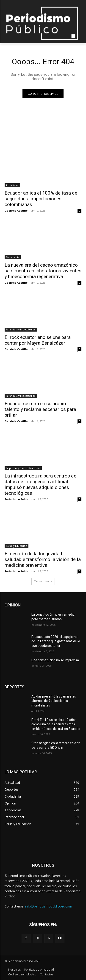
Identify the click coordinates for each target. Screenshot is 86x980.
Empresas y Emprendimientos (23, 468)
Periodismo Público (17, 499)
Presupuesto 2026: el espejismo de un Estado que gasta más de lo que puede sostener (56, 641)
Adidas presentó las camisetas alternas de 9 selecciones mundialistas (54, 701)
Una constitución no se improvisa (55, 660)
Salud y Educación (17, 546)
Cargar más (43, 581)
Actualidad (12, 185)
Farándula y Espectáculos (21, 329)
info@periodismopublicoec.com (49, 906)
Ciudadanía (13, 257)
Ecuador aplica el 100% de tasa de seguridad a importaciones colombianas (41, 199)
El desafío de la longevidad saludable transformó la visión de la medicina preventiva (43, 559)
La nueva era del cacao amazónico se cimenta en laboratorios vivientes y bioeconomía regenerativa (43, 271)
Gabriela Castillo (16, 211)
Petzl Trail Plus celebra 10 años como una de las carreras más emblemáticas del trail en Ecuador (56, 724)
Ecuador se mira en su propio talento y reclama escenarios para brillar (40, 409)
